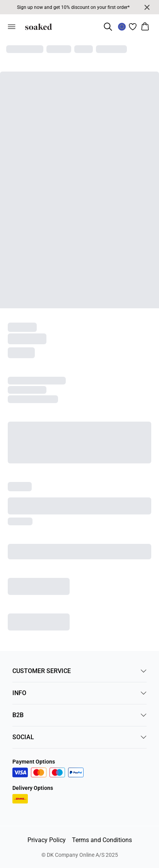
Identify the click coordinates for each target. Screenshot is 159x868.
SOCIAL (79, 737)
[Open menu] (12, 27)
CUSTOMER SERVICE (79, 671)
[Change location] (122, 27)
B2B (79, 715)
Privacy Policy (47, 840)
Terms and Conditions (102, 840)
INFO (79, 693)
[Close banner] (147, 7)
